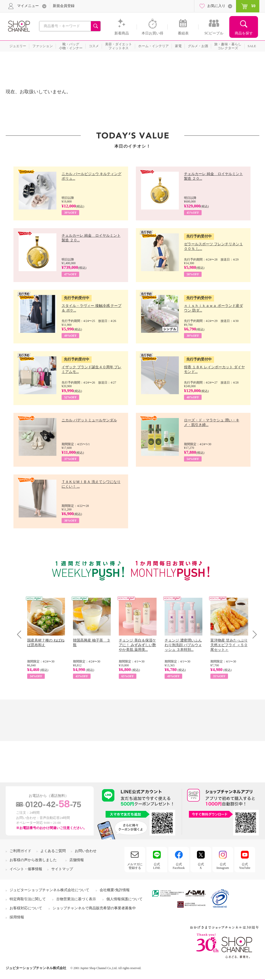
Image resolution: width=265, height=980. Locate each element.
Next (253, 634)
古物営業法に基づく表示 (76, 899)
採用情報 (17, 917)
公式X (201, 866)
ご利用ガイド (20, 851)
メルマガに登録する (135, 866)
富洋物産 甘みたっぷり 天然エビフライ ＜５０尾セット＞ (229, 645)
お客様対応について (26, 908)
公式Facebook (179, 866)
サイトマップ (62, 869)
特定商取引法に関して (28, 899)
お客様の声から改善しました (33, 860)
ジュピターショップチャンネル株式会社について (49, 890)
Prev (21, 634)
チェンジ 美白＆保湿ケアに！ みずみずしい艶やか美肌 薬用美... (137, 645)
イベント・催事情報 (26, 869)
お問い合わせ (86, 851)
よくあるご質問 (53, 851)
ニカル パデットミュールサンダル (89, 420)
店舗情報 (77, 860)
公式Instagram (223, 866)
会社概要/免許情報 (115, 890)
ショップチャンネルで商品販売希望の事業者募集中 (94, 908)
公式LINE (157, 866)
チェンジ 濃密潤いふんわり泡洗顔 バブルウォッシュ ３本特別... (183, 645)
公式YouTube (245, 866)
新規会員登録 (64, 6)
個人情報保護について (124, 899)
